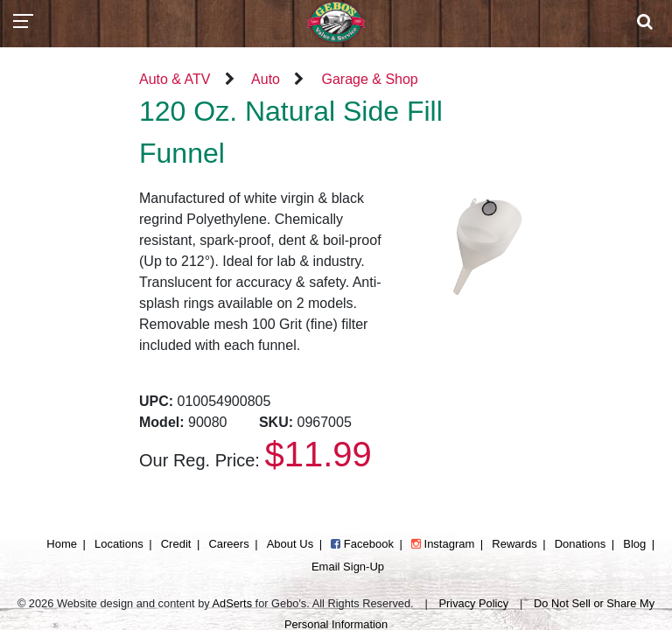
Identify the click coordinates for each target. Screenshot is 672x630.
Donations (581, 544)
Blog (634, 544)
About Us (290, 544)
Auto (266, 79)
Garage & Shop (369, 79)
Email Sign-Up (348, 567)
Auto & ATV (175, 79)
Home (62, 544)
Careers (228, 544)
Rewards (514, 544)
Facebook (362, 544)
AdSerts (233, 603)
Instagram (443, 544)
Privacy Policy (474, 603)
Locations (119, 544)
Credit (176, 544)
